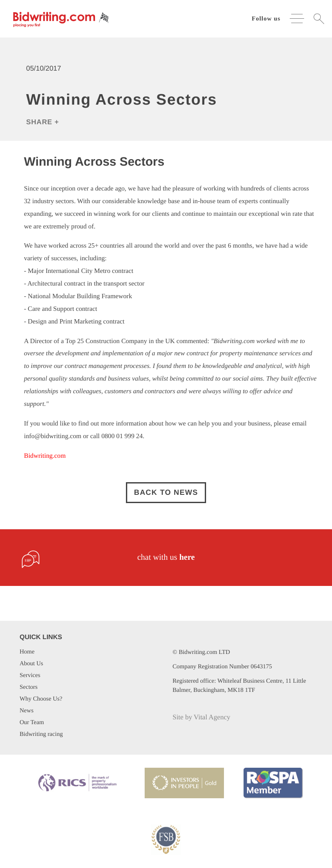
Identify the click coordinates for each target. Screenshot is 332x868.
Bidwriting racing (41, 734)
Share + (42, 122)
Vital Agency (212, 717)
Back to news (166, 492)
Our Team (32, 723)
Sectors (29, 687)
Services (30, 676)
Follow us (266, 19)
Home (27, 652)
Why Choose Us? (41, 699)
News (27, 711)
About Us (31, 664)
